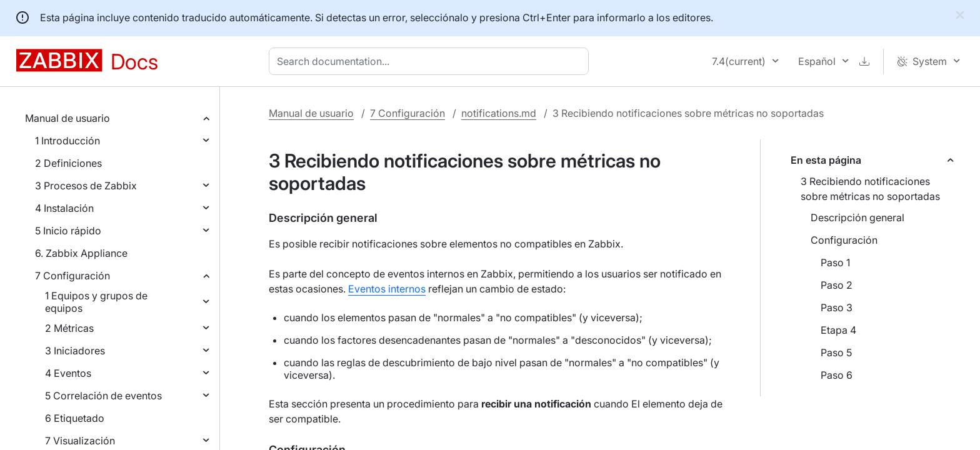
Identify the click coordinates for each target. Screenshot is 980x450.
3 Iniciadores (75, 351)
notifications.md (499, 113)
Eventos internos (387, 289)
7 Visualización (80, 441)
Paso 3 (837, 307)
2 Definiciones (68, 163)
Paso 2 (837, 285)
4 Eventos (68, 373)
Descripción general (857, 217)
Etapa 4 (838, 330)
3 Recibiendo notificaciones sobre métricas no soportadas (870, 189)
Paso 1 (835, 262)
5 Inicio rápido (68, 231)
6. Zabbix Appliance (81, 253)
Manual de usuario (67, 118)
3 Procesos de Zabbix (86, 186)
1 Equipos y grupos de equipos (96, 302)
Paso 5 (836, 352)
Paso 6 (837, 375)
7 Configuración (72, 276)
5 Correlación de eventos (103, 396)
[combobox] (431, 61)
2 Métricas (69, 328)
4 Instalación (64, 208)
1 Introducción (67, 141)
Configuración (844, 240)
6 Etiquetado (75, 418)
